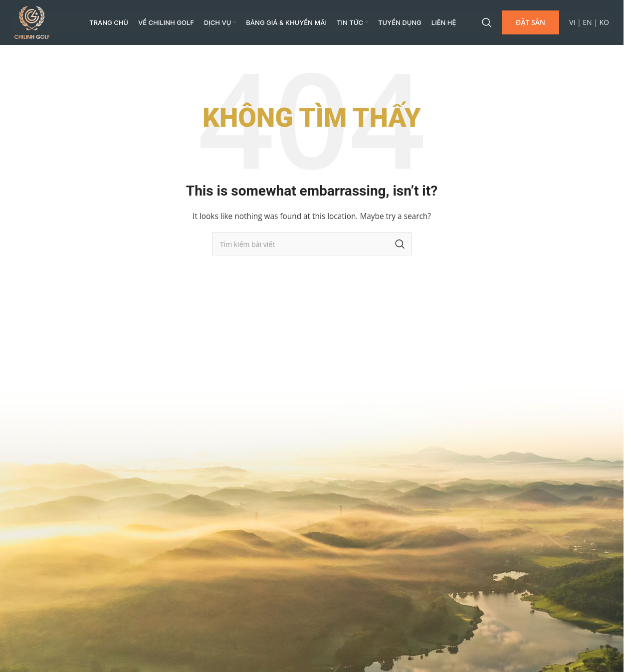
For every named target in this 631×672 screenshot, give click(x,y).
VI (572, 22)
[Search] (487, 22)
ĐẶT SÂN (530, 22)
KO (604, 22)
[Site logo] (32, 22)
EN (587, 22)
